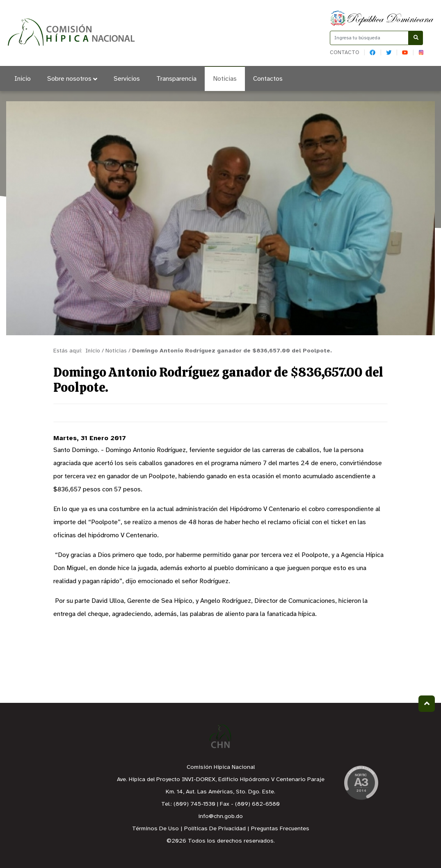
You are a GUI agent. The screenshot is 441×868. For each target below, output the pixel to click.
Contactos (268, 79)
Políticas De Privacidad (215, 829)
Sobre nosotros (72, 79)
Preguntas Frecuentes (280, 829)
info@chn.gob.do (220, 817)
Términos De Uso (155, 829)
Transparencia (176, 79)
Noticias (225, 79)
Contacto (345, 53)
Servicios (127, 79)
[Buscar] (416, 38)
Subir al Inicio (427, 703)
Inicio (23, 79)
